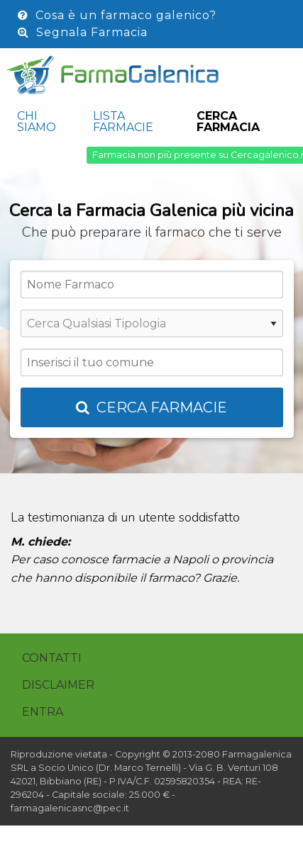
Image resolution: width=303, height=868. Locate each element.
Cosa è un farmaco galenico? (117, 15)
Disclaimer (58, 685)
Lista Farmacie (123, 122)
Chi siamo (37, 122)
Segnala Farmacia (83, 32)
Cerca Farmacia (228, 122)
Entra (43, 712)
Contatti (52, 658)
